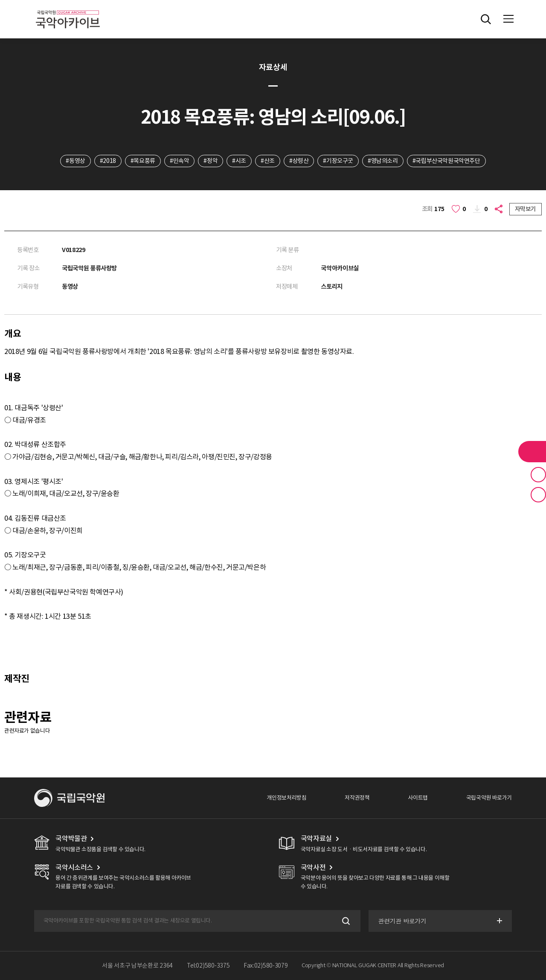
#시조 (239, 161)
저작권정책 (357, 798)
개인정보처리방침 (286, 798)
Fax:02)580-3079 (266, 966)
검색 (345, 921)
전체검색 (486, 19)
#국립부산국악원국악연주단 (446, 161)
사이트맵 (418, 798)
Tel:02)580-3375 (208, 966)
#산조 (268, 161)
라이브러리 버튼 (532, 452)
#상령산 (299, 161)
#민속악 (179, 161)
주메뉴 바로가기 (0, 0)
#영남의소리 (383, 161)
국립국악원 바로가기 (489, 798)
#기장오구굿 (338, 161)
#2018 (108, 161)
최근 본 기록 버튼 (538, 495)
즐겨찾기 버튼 (538, 475)
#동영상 (75, 161)
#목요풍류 (143, 161)
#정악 (211, 161)
